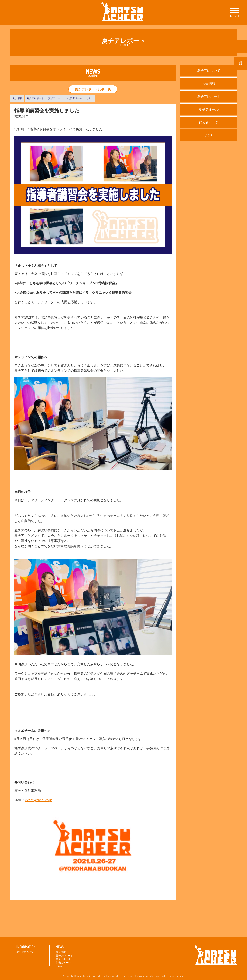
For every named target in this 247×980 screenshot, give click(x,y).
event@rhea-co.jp (39, 800)
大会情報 (17, 98)
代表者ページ (75, 98)
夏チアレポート (35, 98)
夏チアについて (209, 70)
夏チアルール (56, 98)
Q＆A (90, 98)
